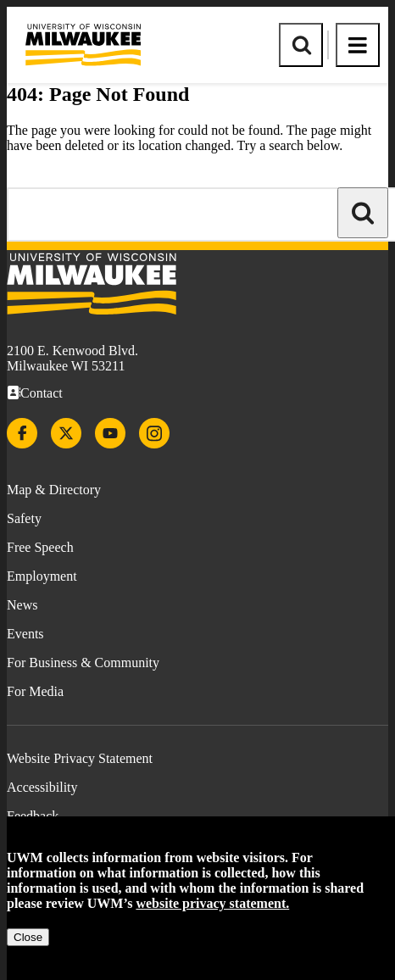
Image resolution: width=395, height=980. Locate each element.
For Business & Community (83, 663)
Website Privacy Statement (80, 758)
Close (28, 937)
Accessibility (42, 787)
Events (25, 634)
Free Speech (40, 547)
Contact (42, 393)
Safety (24, 518)
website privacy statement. (212, 903)
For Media (35, 691)
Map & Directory (54, 490)
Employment (42, 576)
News (22, 605)
